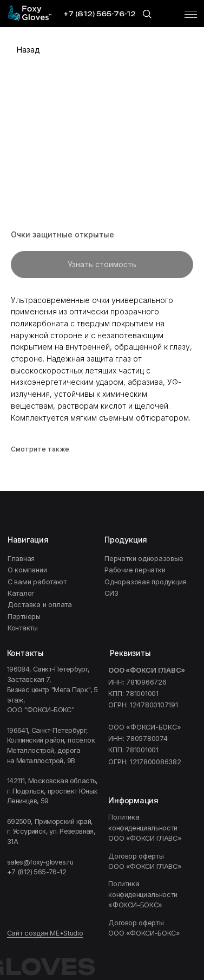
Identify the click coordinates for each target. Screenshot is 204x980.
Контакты (23, 628)
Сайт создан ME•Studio (45, 933)
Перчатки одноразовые (144, 559)
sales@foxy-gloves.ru (40, 862)
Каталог (21, 593)
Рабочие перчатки (135, 570)
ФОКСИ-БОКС (143, 894)
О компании (27, 570)
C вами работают (37, 582)
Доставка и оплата (40, 605)
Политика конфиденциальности (146, 828)
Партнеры (24, 617)
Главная (21, 559)
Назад (28, 50)
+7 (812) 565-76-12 (37, 872)
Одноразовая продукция (145, 582)
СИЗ (111, 593)
